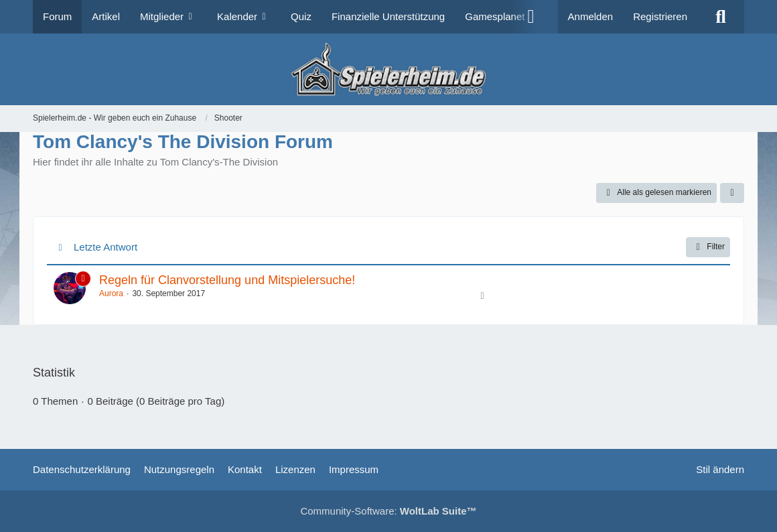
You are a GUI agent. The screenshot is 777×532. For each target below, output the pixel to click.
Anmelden (591, 16)
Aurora (111, 293)
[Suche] (721, 17)
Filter (708, 247)
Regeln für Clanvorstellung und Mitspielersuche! (227, 280)
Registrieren (660, 16)
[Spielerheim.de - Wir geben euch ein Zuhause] (388, 69)
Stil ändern (720, 469)
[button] (732, 193)
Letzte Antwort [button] (105, 247)
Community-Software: (388, 511)
